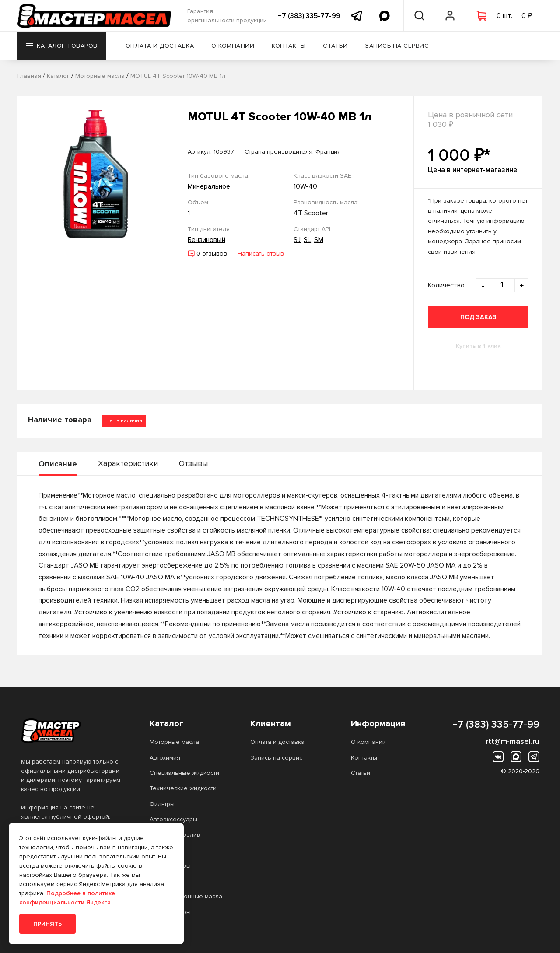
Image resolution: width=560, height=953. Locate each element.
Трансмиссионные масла (186, 896)
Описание (58, 464)
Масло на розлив (175, 835)
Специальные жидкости (184, 773)
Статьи (335, 46)
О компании (233, 46)
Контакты (289, 46)
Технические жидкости (183, 788)
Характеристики (128, 463)
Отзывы (193, 463)
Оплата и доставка (160, 46)
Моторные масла (174, 742)
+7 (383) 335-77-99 (309, 16)
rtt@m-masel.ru (513, 741)
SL (307, 240)
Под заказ (478, 317)
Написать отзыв (261, 254)
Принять (47, 924)
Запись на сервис (397, 46)
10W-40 (305, 186)
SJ (297, 240)
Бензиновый (206, 240)
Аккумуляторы (170, 866)
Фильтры (162, 804)
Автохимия (165, 758)
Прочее (161, 850)
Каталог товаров (62, 46)
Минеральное (209, 186)
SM (319, 240)
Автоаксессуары (173, 819)
